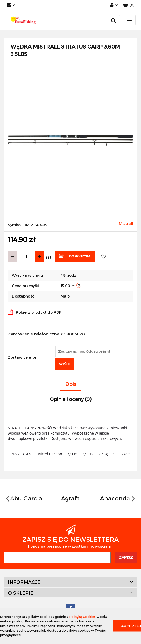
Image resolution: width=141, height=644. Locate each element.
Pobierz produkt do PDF (35, 312)
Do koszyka (75, 256)
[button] (129, 5)
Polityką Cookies (83, 617)
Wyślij (65, 364)
